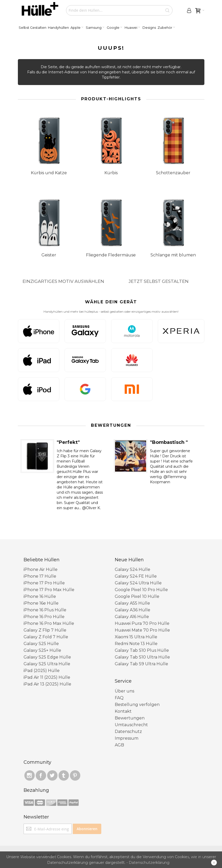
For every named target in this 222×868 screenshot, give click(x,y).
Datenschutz (128, 731)
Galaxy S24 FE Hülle (136, 576)
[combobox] (119, 10)
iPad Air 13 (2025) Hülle (47, 684)
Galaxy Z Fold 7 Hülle (46, 637)
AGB (119, 745)
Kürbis (111, 173)
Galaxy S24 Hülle (133, 569)
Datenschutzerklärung (149, 863)
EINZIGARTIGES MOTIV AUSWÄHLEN (63, 281)
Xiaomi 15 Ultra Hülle (136, 637)
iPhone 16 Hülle (40, 596)
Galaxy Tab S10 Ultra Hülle (142, 657)
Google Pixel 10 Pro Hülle (141, 590)
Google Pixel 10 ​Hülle (137, 596)
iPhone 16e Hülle (41, 603)
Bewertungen (130, 718)
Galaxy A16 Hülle (132, 617)
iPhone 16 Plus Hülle (45, 610)
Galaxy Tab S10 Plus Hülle (142, 650)
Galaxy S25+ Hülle (42, 650)
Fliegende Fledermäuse (111, 255)
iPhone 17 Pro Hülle (44, 583)
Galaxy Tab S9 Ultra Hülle (141, 664)
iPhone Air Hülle (41, 569)
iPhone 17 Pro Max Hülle (49, 590)
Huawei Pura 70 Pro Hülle (142, 623)
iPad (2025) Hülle (42, 671)
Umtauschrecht (131, 725)
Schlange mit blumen (173, 255)
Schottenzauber (173, 173)
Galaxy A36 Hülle (133, 610)
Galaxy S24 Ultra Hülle (138, 583)
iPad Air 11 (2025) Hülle (47, 677)
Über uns (124, 691)
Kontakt (123, 711)
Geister (49, 255)
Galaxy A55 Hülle (132, 603)
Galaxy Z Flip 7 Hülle (45, 630)
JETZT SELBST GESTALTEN (159, 281)
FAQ (119, 698)
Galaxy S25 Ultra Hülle (47, 664)
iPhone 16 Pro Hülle (44, 617)
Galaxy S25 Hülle (41, 644)
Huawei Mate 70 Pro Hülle (142, 630)
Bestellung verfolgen (137, 705)
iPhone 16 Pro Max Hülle (49, 623)
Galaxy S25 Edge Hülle (47, 657)
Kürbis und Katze (49, 173)
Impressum (127, 738)
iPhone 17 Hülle (40, 576)
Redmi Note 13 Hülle (136, 644)
